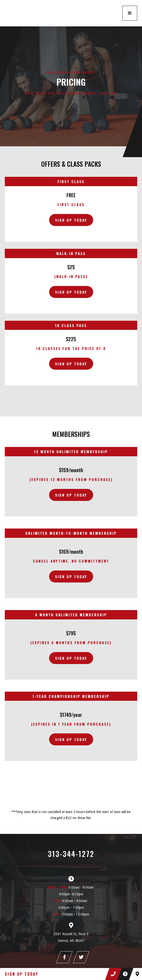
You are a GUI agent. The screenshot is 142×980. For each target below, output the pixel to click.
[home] (36, 13)
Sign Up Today (71, 220)
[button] (130, 13)
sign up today (71, 495)
